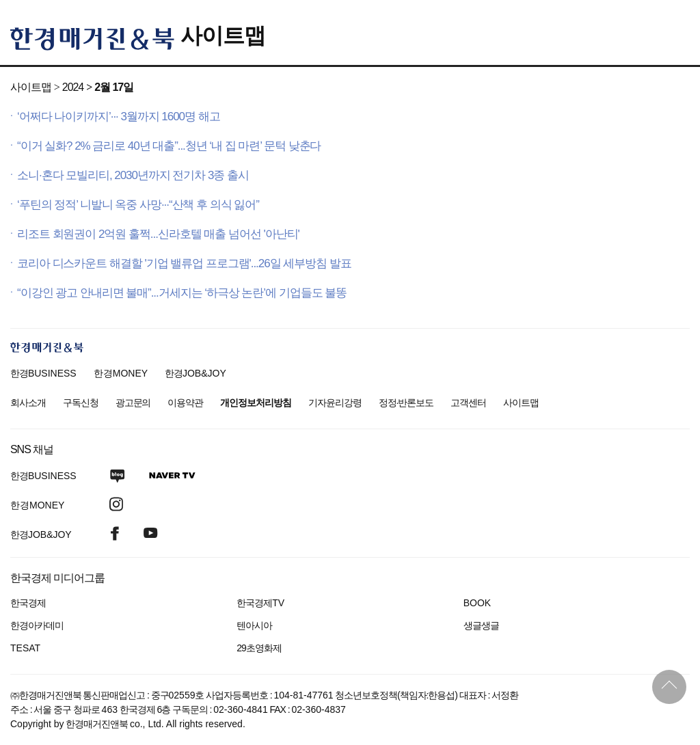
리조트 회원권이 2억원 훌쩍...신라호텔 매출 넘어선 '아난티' (158, 234)
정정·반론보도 (406, 403)
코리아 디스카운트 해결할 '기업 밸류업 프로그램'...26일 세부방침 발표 (184, 263)
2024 (73, 87)
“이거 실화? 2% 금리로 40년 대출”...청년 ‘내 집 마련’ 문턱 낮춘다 (169, 146)
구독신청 (81, 403)
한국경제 (28, 603)
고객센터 (468, 403)
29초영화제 (259, 648)
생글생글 (481, 625)
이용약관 (185, 403)
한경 (43, 373)
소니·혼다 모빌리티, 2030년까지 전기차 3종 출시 (133, 175)
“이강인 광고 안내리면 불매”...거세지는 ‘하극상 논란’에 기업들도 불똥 (182, 293)
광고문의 (133, 403)
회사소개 (28, 403)
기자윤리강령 (335, 403)
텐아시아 (254, 625)
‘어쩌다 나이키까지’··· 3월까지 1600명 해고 (119, 117)
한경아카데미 (37, 625)
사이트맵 (223, 36)
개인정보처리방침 (256, 403)
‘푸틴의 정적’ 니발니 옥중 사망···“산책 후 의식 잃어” (138, 205)
